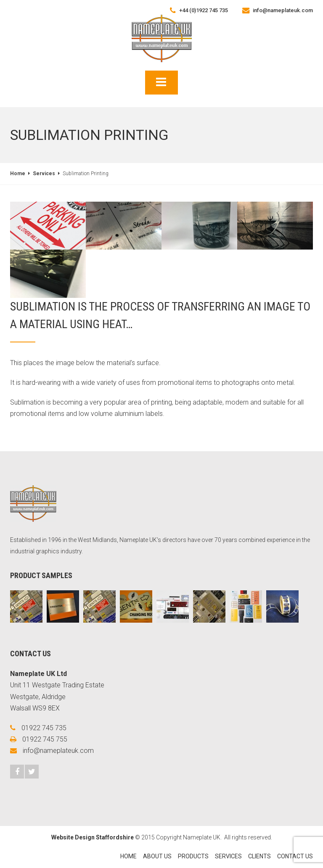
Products (193, 856)
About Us (157, 856)
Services (44, 174)
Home (18, 174)
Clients (259, 856)
